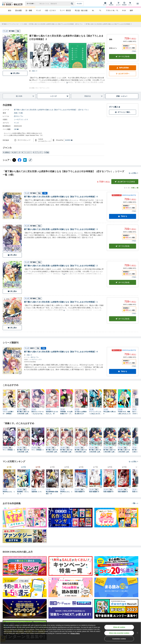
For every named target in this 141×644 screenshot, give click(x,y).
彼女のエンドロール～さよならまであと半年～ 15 (38, 413)
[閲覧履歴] (124, 4)
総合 (10, 10)
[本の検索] (32, 4)
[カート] (130, 4)
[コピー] (30, 160)
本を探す (79, 4)
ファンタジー (27, 152)
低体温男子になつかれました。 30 (52, 413)
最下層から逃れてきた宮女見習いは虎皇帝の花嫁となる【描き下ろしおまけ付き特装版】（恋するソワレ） (52, 110)
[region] (70, 633)
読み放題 (18, 10)
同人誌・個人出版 (81, 10)
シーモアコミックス (21, 119)
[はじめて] (118, 4)
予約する (123, 216)
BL (93, 10)
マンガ (38, 10)
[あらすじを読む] (67, 80)
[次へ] (31, 55)
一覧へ (135, 503)
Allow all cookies (119, 627)
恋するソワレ (19, 116)
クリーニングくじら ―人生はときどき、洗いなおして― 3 (95, 413)
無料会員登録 (123, 68)
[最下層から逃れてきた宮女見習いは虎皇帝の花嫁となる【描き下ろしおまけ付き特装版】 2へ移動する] (109, 24)
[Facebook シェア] (20, 160)
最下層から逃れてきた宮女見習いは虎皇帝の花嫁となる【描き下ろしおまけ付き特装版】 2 (61, 266)
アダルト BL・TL (112, 10)
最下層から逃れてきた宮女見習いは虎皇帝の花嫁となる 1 (23, 413)
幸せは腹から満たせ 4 (110, 413)
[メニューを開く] (138, 4)
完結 (47, 152)
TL (100, 10)
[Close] (137, 633)
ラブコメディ (38, 152)
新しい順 (135, 188)
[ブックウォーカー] (12, 4)
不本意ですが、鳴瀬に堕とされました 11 (124, 413)
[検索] (72, 4)
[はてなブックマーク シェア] (25, 160)
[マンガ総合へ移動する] (24, 24)
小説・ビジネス (50, 10)
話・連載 (29, 10)
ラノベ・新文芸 (65, 10)
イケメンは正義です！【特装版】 (8, 413)
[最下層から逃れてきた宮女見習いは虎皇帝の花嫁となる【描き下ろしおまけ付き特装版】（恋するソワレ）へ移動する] (56, 24)
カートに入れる (123, 56)
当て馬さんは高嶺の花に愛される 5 (81, 413)
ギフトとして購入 (123, 112)
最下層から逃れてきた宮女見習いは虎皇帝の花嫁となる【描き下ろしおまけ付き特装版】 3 (61, 229)
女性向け (7, 152)
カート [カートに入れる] (123, 246)
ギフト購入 (115, 107)
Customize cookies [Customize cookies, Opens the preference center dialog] (119, 639)
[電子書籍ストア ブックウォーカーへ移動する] (10, 24)
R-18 (124, 10)
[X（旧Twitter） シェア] (14, 160)
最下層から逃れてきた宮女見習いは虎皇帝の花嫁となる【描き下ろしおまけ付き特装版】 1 (61, 302)
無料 (131, 10)
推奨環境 (69, 140)
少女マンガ (16, 152)
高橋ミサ (35, 71)
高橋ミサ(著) (18, 113)
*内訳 (134, 51)
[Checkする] (26, 68)
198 (16, 129)
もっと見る (133, 173)
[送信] (72, 4)
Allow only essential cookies (119, 633)
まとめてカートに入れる (125, 182)
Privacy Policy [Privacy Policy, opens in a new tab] (75, 633)
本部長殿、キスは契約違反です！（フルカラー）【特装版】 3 (66, 413)
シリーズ (59, 96)
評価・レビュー (122, 96)
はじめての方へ (123, 74)
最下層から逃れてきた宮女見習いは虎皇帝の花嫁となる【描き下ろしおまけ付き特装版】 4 (61, 197)
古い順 (127, 188)
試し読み (15, 73)
